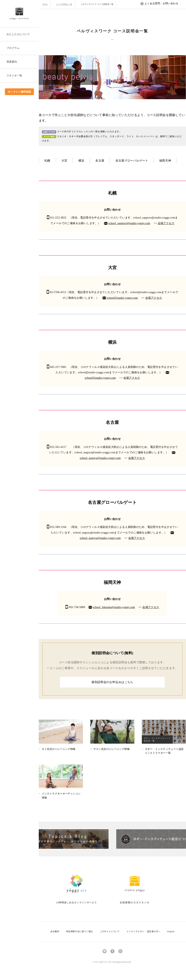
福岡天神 (165, 161)
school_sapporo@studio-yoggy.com (129, 223)
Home (45, 4)
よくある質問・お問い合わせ (159, 3)
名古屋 (100, 161)
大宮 (64, 161)
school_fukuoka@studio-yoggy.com (114, 607)
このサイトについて (110, 931)
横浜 (81, 161)
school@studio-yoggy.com (122, 298)
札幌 (47, 161)
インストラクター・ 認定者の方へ (143, 931)
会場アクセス (166, 223)
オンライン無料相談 (19, 92)
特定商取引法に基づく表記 (80, 931)
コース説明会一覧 (64, 4)
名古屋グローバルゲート (132, 161)
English (171, 931)
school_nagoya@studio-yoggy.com (100, 458)
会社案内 (55, 931)
